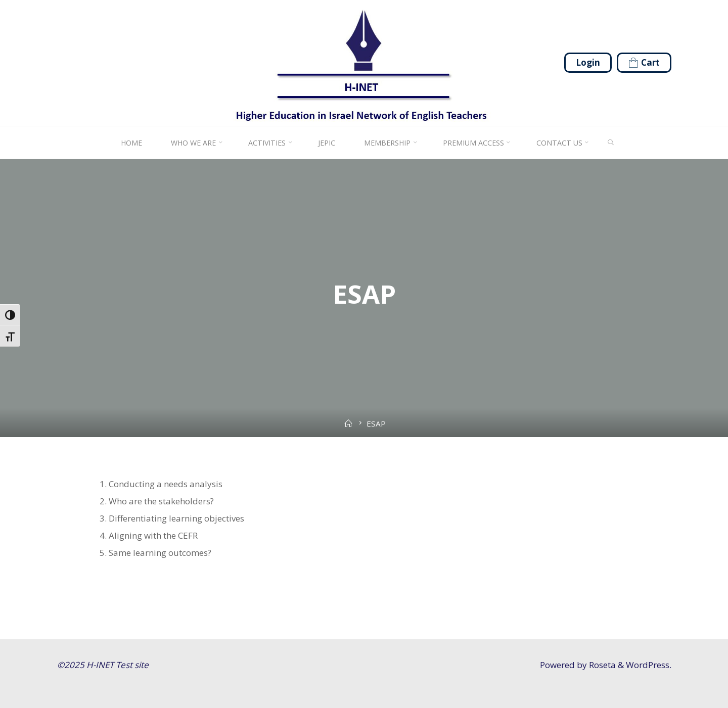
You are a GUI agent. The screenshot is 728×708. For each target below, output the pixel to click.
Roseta (601, 665)
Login (588, 62)
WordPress (648, 665)
